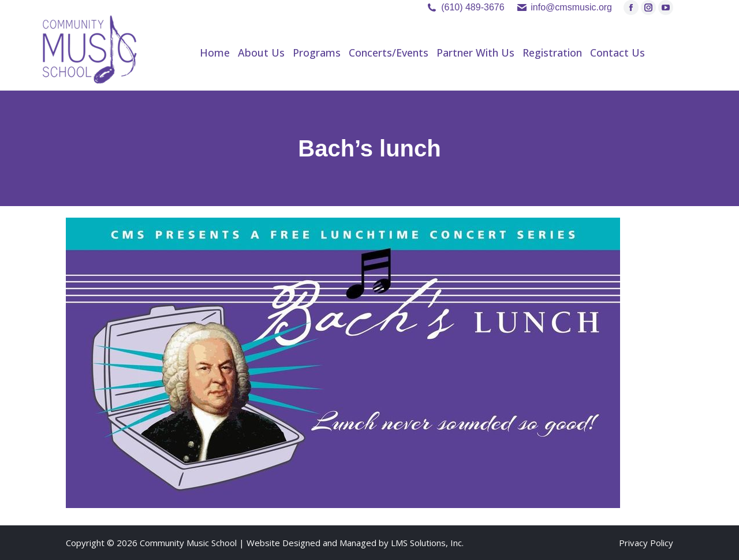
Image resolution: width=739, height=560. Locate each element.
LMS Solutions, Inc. (427, 543)
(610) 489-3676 (473, 7)
